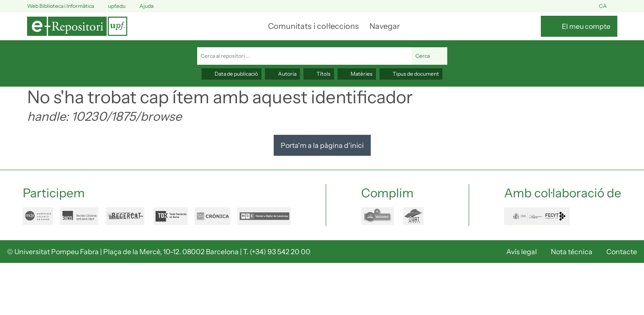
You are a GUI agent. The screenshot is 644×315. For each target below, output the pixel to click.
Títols (319, 74)
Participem (54, 193)
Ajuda (141, 6)
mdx (38, 216)
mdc (264, 216)
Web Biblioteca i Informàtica (61, 6)
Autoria (282, 74)
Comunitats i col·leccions (313, 26)
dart (418, 216)
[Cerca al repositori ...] (305, 56)
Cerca (430, 56)
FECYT (537, 216)
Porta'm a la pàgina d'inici (322, 145)
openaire (379, 216)
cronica (212, 216)
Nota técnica (572, 252)
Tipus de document (411, 74)
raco (79, 216)
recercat (126, 216)
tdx (171, 216)
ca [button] (608, 6)
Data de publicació (231, 74)
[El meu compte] (579, 26)
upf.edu (111, 6)
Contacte (622, 252)
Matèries (357, 74)
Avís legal (522, 252)
